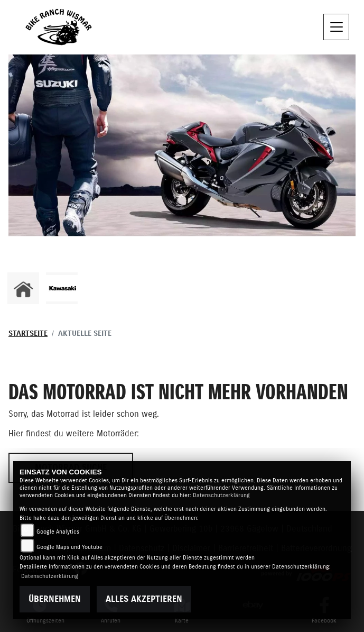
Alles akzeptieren (144, 599)
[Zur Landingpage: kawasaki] (62, 288)
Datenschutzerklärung (221, 495)
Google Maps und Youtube (69, 547)
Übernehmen (55, 599)
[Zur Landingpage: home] (23, 288)
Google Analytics (58, 532)
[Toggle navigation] (337, 27)
